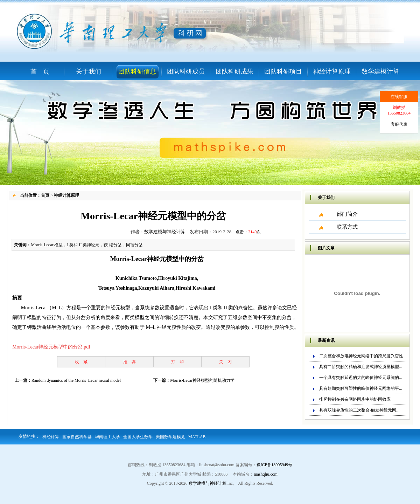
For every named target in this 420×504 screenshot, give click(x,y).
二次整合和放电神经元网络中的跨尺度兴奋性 (361, 356)
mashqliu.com (266, 474)
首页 (45, 195)
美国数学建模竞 (170, 437)
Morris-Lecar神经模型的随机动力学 (202, 380)
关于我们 (89, 71)
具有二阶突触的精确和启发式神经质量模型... (361, 367)
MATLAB (197, 437)
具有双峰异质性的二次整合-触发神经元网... (359, 410)
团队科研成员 (186, 71)
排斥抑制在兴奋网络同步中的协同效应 (355, 399)
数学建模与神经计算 (165, 232)
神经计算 (51, 437)
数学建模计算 (380, 71)
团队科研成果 (234, 71)
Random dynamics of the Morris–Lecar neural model (76, 380)
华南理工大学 (107, 437)
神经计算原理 (332, 71)
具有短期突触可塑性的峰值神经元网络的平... (361, 388)
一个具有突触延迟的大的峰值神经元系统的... (361, 378)
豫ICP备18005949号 (275, 465)
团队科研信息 (137, 71)
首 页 (40, 71)
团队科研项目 (283, 71)
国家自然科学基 (77, 437)
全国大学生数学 (138, 437)
